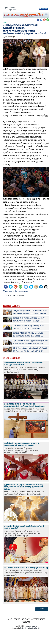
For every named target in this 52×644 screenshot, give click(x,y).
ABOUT (17, 619)
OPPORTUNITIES (38, 619)
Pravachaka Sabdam (15, 296)
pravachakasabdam (31, 626)
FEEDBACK (26, 622)
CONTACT (26, 619)
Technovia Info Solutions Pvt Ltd (30, 628)
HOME (10, 619)
